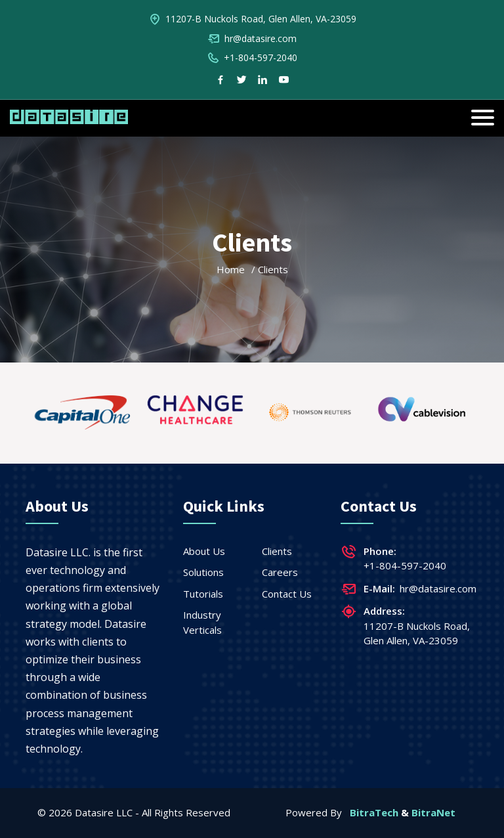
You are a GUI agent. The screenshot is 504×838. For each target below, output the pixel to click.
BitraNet (433, 812)
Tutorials (203, 594)
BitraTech (374, 812)
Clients (277, 551)
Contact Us (287, 594)
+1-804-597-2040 (261, 57)
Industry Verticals (202, 622)
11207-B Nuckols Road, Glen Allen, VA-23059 (261, 19)
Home (231, 269)
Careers (280, 572)
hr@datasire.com (261, 38)
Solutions (203, 572)
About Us (204, 551)
